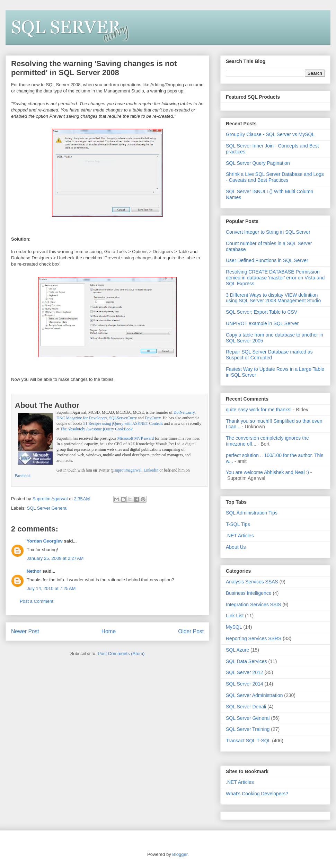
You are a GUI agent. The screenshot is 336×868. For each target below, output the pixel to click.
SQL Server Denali (246, 707)
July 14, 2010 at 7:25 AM (51, 588)
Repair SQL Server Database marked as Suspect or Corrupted (269, 355)
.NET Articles (240, 536)
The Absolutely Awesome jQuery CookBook (96, 429)
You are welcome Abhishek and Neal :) (267, 472)
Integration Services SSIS (254, 605)
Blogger (180, 854)
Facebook (23, 476)
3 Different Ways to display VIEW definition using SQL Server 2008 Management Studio (273, 298)
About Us (236, 547)
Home (109, 631)
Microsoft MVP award (136, 439)
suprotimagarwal (128, 470)
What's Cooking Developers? (257, 794)
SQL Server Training (248, 729)
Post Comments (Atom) (121, 654)
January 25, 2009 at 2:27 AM (55, 558)
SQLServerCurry (123, 418)
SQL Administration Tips (252, 513)
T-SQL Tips (238, 524)
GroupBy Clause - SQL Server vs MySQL (270, 134)
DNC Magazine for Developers (82, 418)
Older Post (191, 631)
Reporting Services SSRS (254, 638)
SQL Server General (47, 508)
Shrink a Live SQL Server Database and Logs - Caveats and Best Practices (275, 177)
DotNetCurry (184, 413)
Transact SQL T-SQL (248, 741)
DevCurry (153, 418)
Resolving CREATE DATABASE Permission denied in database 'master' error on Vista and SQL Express (275, 278)
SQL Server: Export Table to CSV (262, 312)
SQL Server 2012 (245, 672)
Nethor (34, 571)
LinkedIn (151, 470)
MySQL (234, 627)
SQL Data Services (246, 661)
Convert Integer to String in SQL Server (268, 232)
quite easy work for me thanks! (259, 410)
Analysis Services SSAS (252, 582)
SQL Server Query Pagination (258, 163)
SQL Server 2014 (245, 684)
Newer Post (25, 631)
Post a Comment (37, 601)
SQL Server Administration (254, 695)
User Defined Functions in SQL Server (267, 260)
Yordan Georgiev (45, 541)
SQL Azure (237, 650)
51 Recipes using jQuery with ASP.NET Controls (123, 424)
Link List (235, 616)
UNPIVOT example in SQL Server (262, 323)
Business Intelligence (249, 593)
